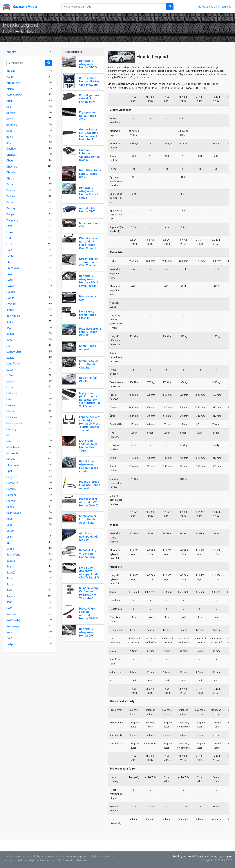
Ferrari (10, 232)
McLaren (12, 417)
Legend (32, 32)
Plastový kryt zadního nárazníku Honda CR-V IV (89, 613)
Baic (9, 107)
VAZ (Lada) (13, 620)
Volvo (10, 632)
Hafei (10, 280)
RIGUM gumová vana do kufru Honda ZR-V (89, 98)
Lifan (10, 375)
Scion (10, 537)
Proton (11, 501)
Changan (12, 155)
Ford (9, 244)
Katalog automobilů (185, 856)
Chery (10, 160)
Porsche (11, 495)
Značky (7, 32)
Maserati (12, 405)
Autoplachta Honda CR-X (87, 210)
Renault (11, 507)
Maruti (10, 399)
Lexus (10, 370)
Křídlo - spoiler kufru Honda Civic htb (89, 364)
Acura (10, 77)
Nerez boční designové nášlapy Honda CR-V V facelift (89, 573)
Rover (10, 519)
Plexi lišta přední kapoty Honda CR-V (90, 174)
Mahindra (12, 393)
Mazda (10, 411)
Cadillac (11, 149)
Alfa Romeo (14, 83)
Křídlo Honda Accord (88, 347)
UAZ (9, 608)
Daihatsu (12, 196)
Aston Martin (14, 95)
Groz (9, 274)
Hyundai (11, 304)
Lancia (10, 358)
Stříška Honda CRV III (88, 380)
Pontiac (11, 489)
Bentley (11, 113)
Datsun (11, 202)
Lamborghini (14, 352)
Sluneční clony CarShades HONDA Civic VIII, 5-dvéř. (89, 593)
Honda (19, 32)
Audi (9, 101)
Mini (9, 441)
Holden (11, 292)
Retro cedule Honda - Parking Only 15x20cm (90, 81)
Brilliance (12, 125)
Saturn (10, 531)
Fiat (9, 238)
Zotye (10, 644)
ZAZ (9, 638)
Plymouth (12, 483)
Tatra (10, 584)
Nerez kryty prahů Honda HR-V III (88, 315)
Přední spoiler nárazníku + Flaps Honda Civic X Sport (88, 243)
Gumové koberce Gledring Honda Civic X (89, 155)
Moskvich (12, 453)
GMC (9, 262)
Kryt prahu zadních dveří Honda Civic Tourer (88, 446)
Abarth (11, 71)
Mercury (11, 429)
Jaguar (11, 334)
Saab (9, 525)
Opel (9, 471)
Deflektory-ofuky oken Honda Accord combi (89, 466)
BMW (10, 119)
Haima (10, 286)
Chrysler (11, 172)
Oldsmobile (13, 465)
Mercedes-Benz (16, 423)
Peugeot (12, 477)
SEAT (10, 543)
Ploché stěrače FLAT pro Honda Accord (90, 485)
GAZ (9, 250)
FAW (9, 226)
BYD (9, 143)
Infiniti (10, 310)
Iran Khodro (13, 316)
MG (8, 435)
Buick (10, 137)
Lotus (10, 387)
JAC (9, 328)
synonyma (226, 856)
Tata (9, 578)
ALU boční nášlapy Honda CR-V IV (89, 537)
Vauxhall (11, 614)
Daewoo (11, 190)
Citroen (11, 178)
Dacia (10, 184)
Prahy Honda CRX (88, 298)
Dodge (10, 214)
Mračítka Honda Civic (90, 225)
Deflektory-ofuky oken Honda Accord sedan (89, 193)
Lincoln (11, 381)
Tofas (10, 590)
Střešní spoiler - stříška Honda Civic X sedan (89, 262)
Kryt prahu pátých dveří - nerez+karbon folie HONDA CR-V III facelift (90, 400)
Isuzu (10, 322)
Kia (8, 346)
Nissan (11, 459)
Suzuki (10, 566)
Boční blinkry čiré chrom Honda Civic (88, 554)
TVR (9, 602)
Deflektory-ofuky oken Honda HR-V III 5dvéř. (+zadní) (89, 281)
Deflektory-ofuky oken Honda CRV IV (88, 64)
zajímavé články (208, 856)
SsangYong (13, 555)
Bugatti (11, 131)
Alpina (10, 89)
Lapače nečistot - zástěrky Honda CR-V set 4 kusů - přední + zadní (90, 424)
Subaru (11, 561)
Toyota (11, 596)
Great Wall (13, 268)
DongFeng (12, 220)
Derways (12, 208)
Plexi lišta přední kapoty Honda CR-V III (90, 332)
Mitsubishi (13, 447)
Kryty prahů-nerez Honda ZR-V (88, 116)
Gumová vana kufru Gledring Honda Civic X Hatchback (89, 134)
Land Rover (13, 363)
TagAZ (11, 573)
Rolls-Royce (14, 513)
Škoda (10, 549)
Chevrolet (12, 167)
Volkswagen (14, 626)
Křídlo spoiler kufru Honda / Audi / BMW (88, 519)
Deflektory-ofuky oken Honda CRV (87, 632)
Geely (10, 256)
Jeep (9, 340)
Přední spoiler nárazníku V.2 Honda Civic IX (89, 502)
